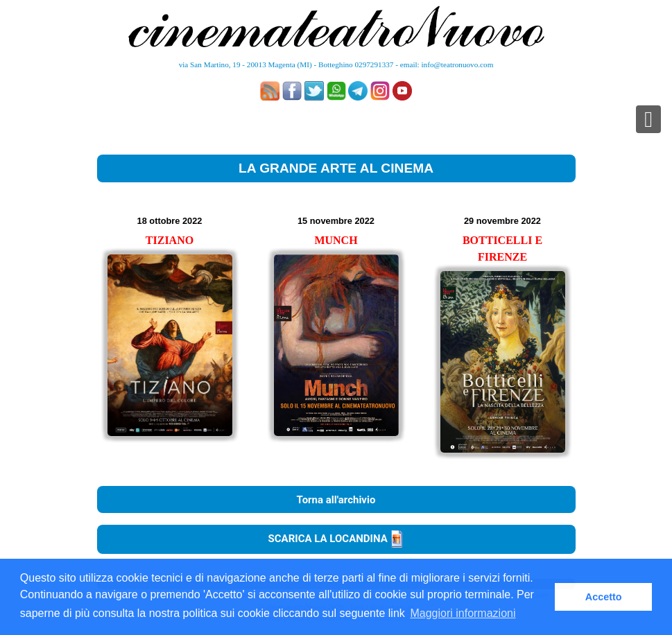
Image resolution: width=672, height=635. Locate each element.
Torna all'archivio (336, 500)
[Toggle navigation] (648, 119)
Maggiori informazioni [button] (463, 613)
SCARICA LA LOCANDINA (336, 539)
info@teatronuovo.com (458, 64)
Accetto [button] (604, 597)
